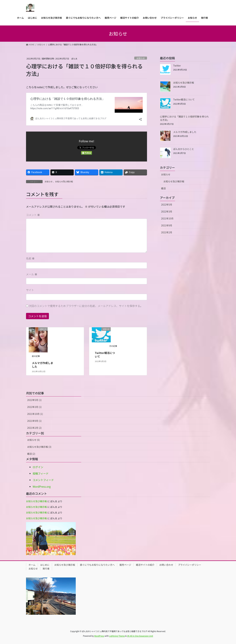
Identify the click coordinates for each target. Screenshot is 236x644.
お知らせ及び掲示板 (64, 181)
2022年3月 (167, 211)
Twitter (177, 66)
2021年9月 (167, 225)
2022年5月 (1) (34, 400)
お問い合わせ (166, 565)
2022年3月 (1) (34, 407)
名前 (30, 258)
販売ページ (125, 565)
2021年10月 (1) (35, 414)
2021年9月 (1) (34, 421)
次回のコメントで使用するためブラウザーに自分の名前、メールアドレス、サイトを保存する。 (86, 306)
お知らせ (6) (33, 440)
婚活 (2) (31, 454)
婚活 (163, 188)
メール (32, 274)
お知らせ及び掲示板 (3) (39, 447)
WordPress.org (42, 486)
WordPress (99, 636)
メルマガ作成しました (42, 365)
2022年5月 (167, 205)
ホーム (32, 565)
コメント (33, 215)
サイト (30, 290)
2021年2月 (167, 232)
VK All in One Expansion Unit (140, 636)
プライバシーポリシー (190, 565)
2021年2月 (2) (34, 428)
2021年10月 (167, 218)
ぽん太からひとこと (184, 149)
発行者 (46, 569)
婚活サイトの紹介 (145, 565)
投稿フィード (41, 473)
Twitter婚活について (105, 355)
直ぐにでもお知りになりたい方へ (97, 565)
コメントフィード (43, 480)
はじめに (45, 565)
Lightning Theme (117, 636)
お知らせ (141, 58)
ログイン (38, 467)
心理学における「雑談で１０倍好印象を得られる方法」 (184, 118)
